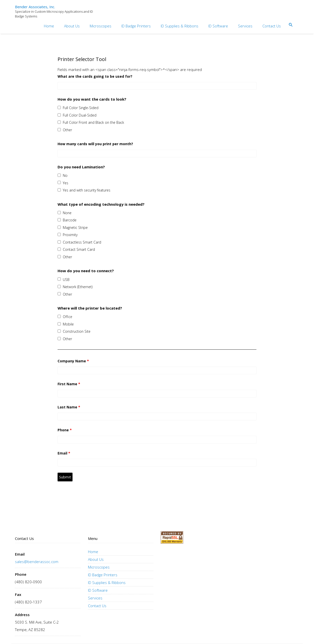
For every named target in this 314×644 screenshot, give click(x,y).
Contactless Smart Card (82, 242)
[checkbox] (59, 107)
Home (49, 26)
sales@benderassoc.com (37, 562)
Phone (65, 430)
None (67, 213)
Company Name (73, 361)
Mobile (68, 324)
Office (68, 317)
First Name (69, 384)
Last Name (69, 407)
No (65, 175)
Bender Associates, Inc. (35, 7)
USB (66, 280)
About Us (72, 26)
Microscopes (101, 26)
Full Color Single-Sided (81, 108)
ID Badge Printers (136, 26)
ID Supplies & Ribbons (180, 26)
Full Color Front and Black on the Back (93, 122)
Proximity (70, 235)
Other (67, 130)
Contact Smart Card (79, 249)
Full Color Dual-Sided (80, 115)
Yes (66, 183)
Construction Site (77, 331)
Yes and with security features (87, 190)
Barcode (70, 220)
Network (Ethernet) (78, 287)
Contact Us (272, 26)
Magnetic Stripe (75, 227)
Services (245, 26)
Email (64, 453)
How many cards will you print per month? (95, 144)
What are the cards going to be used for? (95, 76)
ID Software (218, 26)
